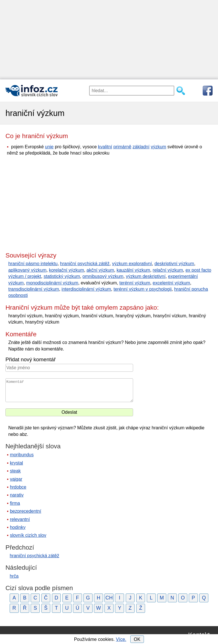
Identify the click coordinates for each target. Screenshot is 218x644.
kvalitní (105, 147)
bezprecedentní (26, 511)
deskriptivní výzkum (174, 264)
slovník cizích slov (28, 535)
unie (49, 147)
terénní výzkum (135, 283)
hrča (14, 576)
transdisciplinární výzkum (34, 289)
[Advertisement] (109, 40)
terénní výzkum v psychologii (143, 289)
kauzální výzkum (133, 270)
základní (141, 147)
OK (137, 639)
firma (15, 503)
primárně (122, 147)
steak (15, 471)
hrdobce (18, 487)
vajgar (16, 479)
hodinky (18, 527)
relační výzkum (168, 270)
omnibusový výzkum (103, 276)
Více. (121, 639)
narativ (17, 495)
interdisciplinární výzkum (86, 289)
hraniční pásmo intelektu (33, 264)
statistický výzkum (62, 276)
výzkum (158, 147)
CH (109, 598)
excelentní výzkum (171, 283)
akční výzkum (100, 270)
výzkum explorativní (132, 264)
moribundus (22, 455)
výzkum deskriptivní (146, 276)
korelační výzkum (66, 270)
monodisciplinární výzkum (52, 283)
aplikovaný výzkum (27, 270)
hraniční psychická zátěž (85, 264)
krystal (16, 463)
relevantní (20, 519)
